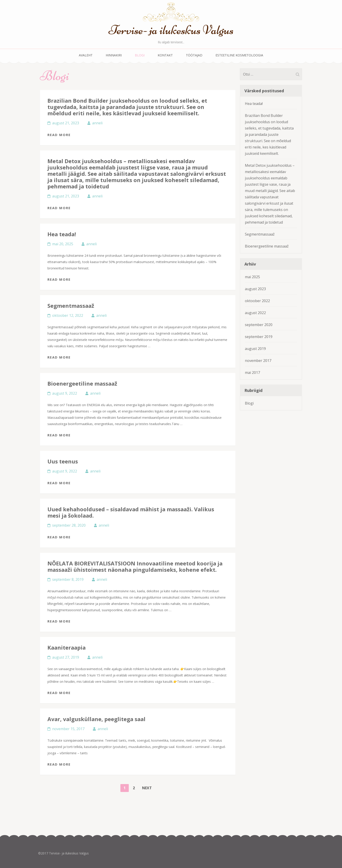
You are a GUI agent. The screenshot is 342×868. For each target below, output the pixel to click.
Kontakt (165, 55)
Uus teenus (63, 461)
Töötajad (194, 55)
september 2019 (259, 337)
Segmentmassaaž (71, 306)
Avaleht (86, 55)
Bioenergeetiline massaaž (82, 383)
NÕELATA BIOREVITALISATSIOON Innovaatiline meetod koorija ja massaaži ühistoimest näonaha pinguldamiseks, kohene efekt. (135, 566)
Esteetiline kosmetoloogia (239, 55)
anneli (97, 123)
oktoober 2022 (257, 301)
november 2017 (258, 361)
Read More (59, 135)
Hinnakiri (114, 55)
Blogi (140, 55)
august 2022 (255, 313)
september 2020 (259, 325)
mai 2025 (252, 277)
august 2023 (255, 289)
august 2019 (255, 349)
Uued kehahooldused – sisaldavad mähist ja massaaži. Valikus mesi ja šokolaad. (131, 512)
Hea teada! (62, 234)
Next (147, 788)
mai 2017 (252, 373)
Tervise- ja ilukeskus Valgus (171, 30)
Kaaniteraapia (67, 647)
